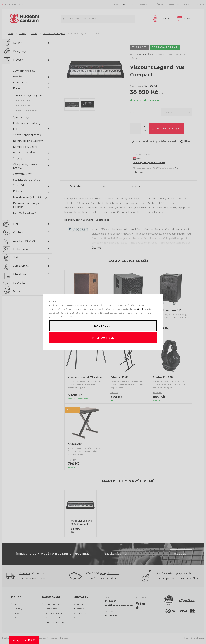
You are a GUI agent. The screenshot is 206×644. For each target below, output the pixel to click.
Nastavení (103, 325)
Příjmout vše (103, 338)
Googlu (141, 308)
